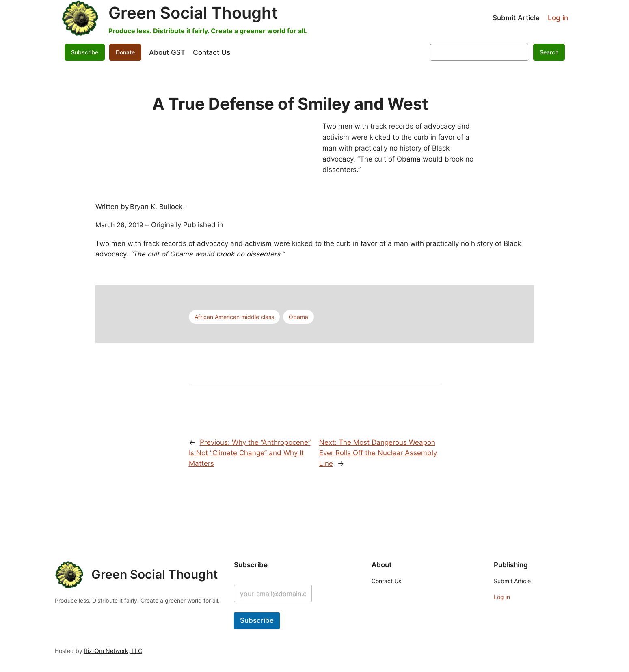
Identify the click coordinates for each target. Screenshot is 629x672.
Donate (125, 52)
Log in (558, 18)
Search (549, 52)
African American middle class (234, 317)
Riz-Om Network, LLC (113, 651)
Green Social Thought (193, 13)
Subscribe (85, 52)
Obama (298, 317)
